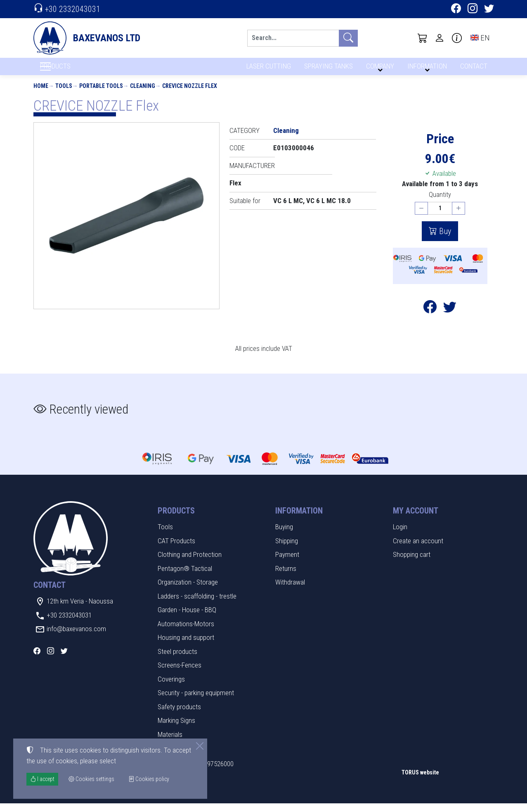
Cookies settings (60, 800)
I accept (42, 779)
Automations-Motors (186, 632)
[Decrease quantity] (421, 217)
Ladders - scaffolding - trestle (197, 604)
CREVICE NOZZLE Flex (190, 94)
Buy (444, 239)
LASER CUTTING (266, 69)
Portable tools (101, 94)
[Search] (293, 38)
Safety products (179, 715)
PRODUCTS (75, 71)
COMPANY (379, 69)
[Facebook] (456, 9)
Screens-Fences (180, 674)
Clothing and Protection (190, 563)
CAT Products (176, 549)
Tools (64, 94)
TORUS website (420, 781)
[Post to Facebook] (430, 317)
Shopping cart (412, 563)
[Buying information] (457, 38)
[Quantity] (440, 217)
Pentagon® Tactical (185, 577)
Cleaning (143, 94)
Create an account (418, 549)
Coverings (171, 687)
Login (400, 535)
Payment (287, 563)
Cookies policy (149, 779)
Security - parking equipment (196, 701)
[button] (423, 38)
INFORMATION (426, 69)
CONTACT (473, 69)
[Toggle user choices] (440, 38)
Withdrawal (290, 591)
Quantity (440, 203)
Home (41, 94)
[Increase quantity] (458, 217)
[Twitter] (489, 9)
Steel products (177, 660)
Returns (286, 577)
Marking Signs (176, 729)
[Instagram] (473, 9)
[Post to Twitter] (450, 317)
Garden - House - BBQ (187, 618)
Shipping (287, 549)
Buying (284, 535)
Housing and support (186, 646)
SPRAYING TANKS (327, 69)
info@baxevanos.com (76, 637)
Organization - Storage (188, 591)
